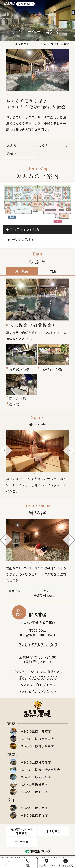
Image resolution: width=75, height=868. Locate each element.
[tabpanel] (37, 299)
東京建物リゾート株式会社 (22, 831)
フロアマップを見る (25, 229)
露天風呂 (22, 271)
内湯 (53, 271)
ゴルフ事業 (22, 842)
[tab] (34, 474)
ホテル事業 (53, 831)
